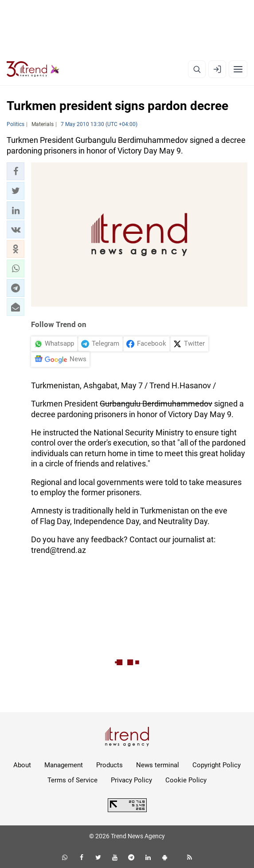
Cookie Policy (186, 780)
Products (109, 765)
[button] (16, 171)
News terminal (158, 765)
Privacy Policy (131, 780)
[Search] (197, 69)
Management (64, 765)
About (22, 765)
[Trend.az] (33, 69)
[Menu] (238, 69)
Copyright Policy (217, 765)
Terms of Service (72, 780)
